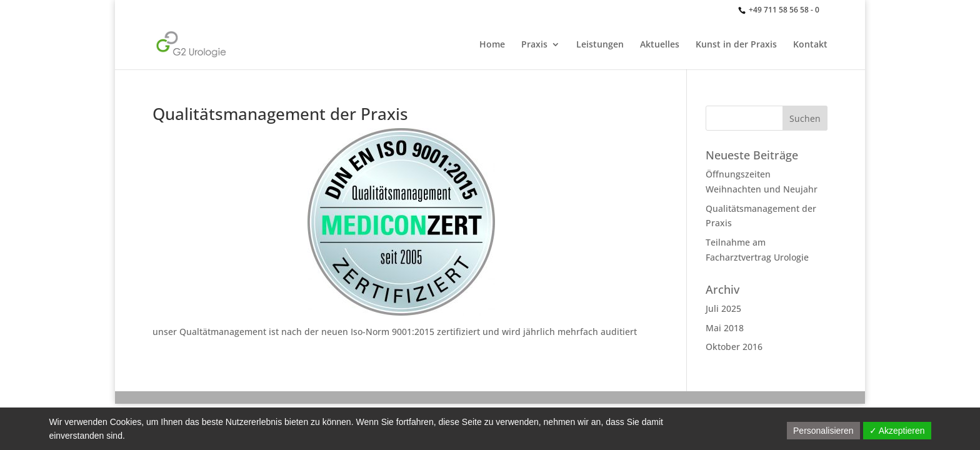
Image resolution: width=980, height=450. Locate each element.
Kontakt (810, 45)
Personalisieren (823, 431)
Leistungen (600, 45)
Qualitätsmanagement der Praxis (280, 114)
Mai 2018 (725, 328)
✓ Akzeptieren (897, 431)
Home (492, 45)
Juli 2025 (723, 308)
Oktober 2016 (734, 347)
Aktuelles (660, 45)
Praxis (534, 45)
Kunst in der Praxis (736, 45)
